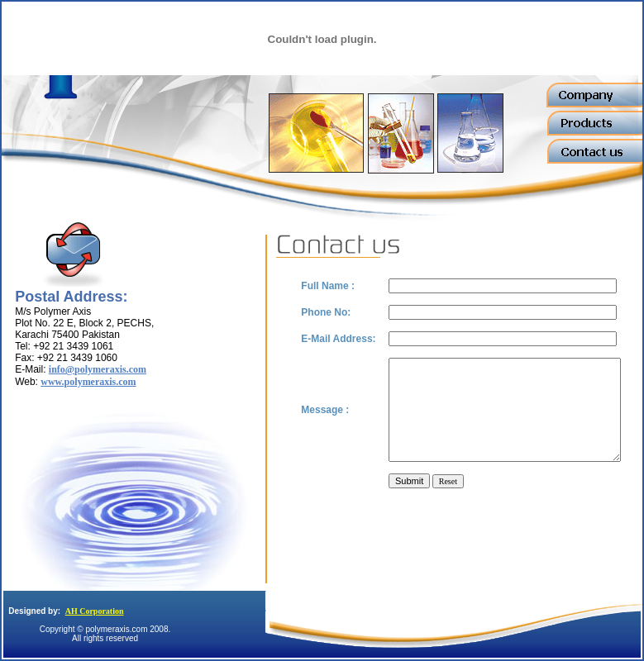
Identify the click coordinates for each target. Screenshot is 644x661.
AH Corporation (95, 611)
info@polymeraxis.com (98, 369)
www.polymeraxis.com (88, 382)
